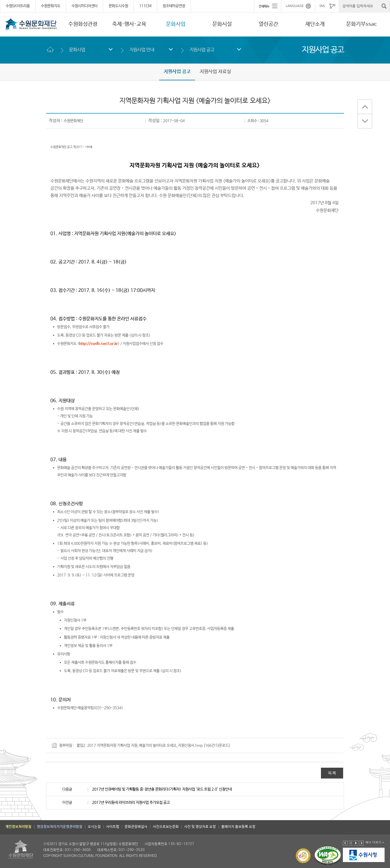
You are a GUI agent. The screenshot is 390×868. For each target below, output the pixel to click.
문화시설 (222, 24)
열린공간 (268, 24)
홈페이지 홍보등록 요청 (238, 827)
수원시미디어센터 (84, 6)
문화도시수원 (118, 6)
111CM (145, 6)
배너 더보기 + (375, 842)
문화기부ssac (361, 24)
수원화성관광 (83, 24)
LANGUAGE (295, 6)
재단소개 (315, 24)
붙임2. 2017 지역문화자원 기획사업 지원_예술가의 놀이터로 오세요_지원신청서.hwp (140, 746)
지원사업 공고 (202, 50)
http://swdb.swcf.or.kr (98, 344)
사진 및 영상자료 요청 (200, 827)
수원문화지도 (51, 6)
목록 (332, 773)
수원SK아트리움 (18, 6)
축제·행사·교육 (129, 24)
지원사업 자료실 (215, 72)
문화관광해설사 (136, 827)
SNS (322, 6)
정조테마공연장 (174, 6)
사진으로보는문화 (166, 827)
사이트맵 (113, 827)
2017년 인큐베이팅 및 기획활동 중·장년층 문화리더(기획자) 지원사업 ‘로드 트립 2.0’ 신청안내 (162, 789)
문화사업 (176, 24)
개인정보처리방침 (18, 827)
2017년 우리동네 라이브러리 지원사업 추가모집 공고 (131, 803)
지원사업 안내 (142, 50)
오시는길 (94, 827)
